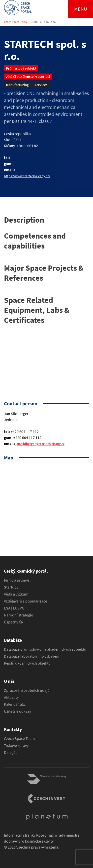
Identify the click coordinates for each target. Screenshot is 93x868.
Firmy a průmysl (17, 580)
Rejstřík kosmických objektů (27, 663)
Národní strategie (18, 615)
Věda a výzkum (16, 594)
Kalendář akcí (15, 704)
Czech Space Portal (16, 22)
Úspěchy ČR (14, 622)
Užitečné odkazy (17, 711)
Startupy (11, 587)
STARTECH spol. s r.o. (44, 22)
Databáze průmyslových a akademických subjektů (45, 649)
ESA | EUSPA (14, 608)
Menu (81, 9)
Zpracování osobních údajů (27, 690)
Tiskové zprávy (16, 745)
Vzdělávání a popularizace (26, 601)
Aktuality (11, 697)
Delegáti (11, 752)
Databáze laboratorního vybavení (32, 656)
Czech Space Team (19, 738)
